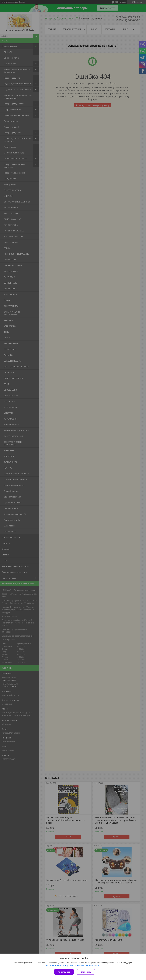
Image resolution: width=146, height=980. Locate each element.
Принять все (64, 972)
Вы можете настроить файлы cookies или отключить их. (72, 965)
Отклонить (86, 972)
